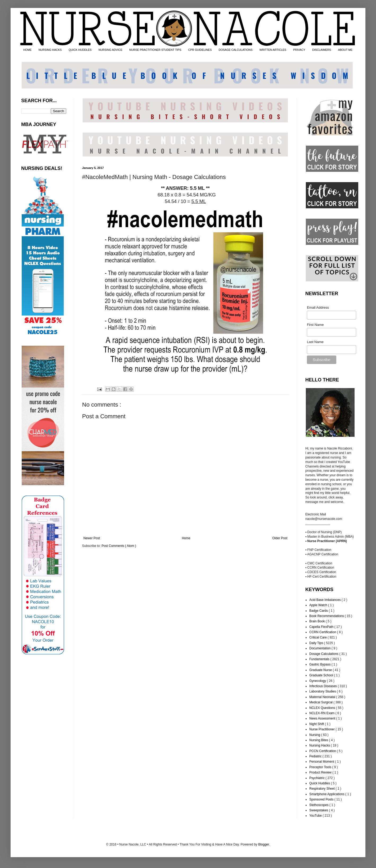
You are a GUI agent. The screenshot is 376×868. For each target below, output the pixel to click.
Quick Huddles (320, 783)
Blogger (264, 844)
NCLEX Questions (323, 708)
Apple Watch (319, 605)
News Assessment (323, 718)
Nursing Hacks (320, 745)
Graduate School (322, 675)
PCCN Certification (323, 751)
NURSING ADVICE (110, 50)
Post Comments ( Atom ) (119, 546)
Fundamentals (320, 659)
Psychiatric (317, 778)
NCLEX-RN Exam (322, 713)
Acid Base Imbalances (325, 600)
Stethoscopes (319, 805)
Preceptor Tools (321, 767)
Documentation (320, 648)
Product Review (321, 772)
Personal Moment (322, 762)
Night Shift (317, 724)
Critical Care (318, 637)
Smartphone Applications (327, 794)
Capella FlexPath (322, 627)
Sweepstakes (319, 810)
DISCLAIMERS (322, 50)
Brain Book (317, 621)
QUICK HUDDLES (80, 50)
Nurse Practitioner (322, 729)
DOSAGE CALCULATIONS (236, 50)
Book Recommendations (327, 616)
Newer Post (92, 538)
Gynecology (318, 681)
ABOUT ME (345, 50)
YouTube (316, 816)
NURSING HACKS (50, 50)
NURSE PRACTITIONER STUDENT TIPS (155, 50)
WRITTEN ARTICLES (273, 50)
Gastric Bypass (320, 664)
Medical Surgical (321, 702)
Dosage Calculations (324, 654)
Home (186, 538)
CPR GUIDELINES (200, 50)
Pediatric (316, 756)
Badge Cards (319, 611)
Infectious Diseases (323, 686)
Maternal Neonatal (323, 697)
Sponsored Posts (322, 799)
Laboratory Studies (323, 691)
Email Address (318, 307)
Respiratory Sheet (322, 789)
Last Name (315, 342)
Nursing (315, 735)
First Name (315, 325)
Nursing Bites (319, 740)
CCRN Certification (323, 632)
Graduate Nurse (321, 670)
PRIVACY (299, 50)
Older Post (280, 538)
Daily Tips (317, 643)
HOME (28, 50)
